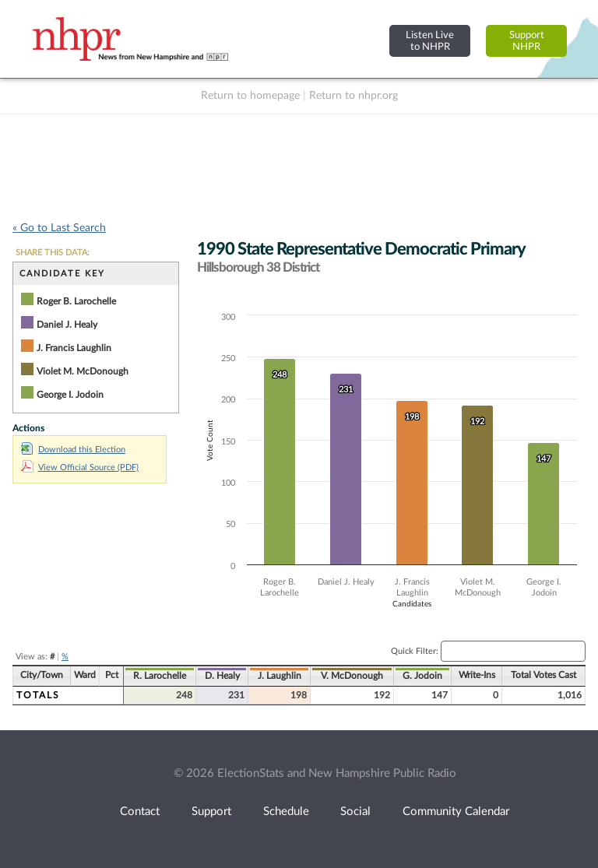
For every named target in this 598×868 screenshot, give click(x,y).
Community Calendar (456, 812)
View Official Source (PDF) (80, 467)
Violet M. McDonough (83, 371)
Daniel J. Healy (67, 325)
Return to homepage (250, 96)
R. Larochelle (160, 676)
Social (355, 812)
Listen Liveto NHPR (430, 41)
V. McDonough (352, 676)
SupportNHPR (527, 41)
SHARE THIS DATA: (53, 253)
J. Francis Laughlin (74, 348)
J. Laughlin (280, 676)
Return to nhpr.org (354, 96)
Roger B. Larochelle (76, 301)
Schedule (286, 812)
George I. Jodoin (70, 395)
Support (211, 812)
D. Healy (222, 676)
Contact (140, 812)
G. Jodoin (422, 676)
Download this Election (73, 450)
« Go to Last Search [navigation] (59, 228)
